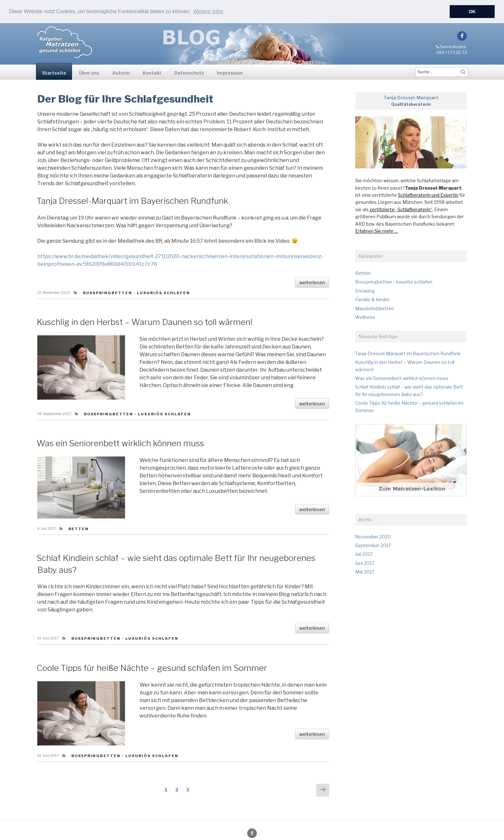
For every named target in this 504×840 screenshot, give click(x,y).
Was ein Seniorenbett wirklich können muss (120, 443)
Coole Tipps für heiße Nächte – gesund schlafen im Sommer (152, 668)
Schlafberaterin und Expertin (428, 195)
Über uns (89, 72)
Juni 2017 (365, 563)
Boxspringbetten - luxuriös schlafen (137, 293)
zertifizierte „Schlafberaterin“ (401, 209)
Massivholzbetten (375, 308)
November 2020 (373, 536)
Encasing (365, 290)
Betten (79, 528)
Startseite (54, 72)
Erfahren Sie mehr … (377, 231)
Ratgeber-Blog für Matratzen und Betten (65, 36)
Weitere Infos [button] (208, 11)
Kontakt (152, 72)
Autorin (121, 72)
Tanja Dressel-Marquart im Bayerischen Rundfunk (132, 200)
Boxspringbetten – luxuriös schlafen (394, 282)
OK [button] (472, 12)
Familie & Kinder (372, 299)
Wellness (365, 317)
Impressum (230, 72)
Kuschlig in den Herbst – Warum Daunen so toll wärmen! (144, 322)
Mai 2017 (365, 572)
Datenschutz (189, 72)
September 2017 (373, 545)
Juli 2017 (364, 554)
